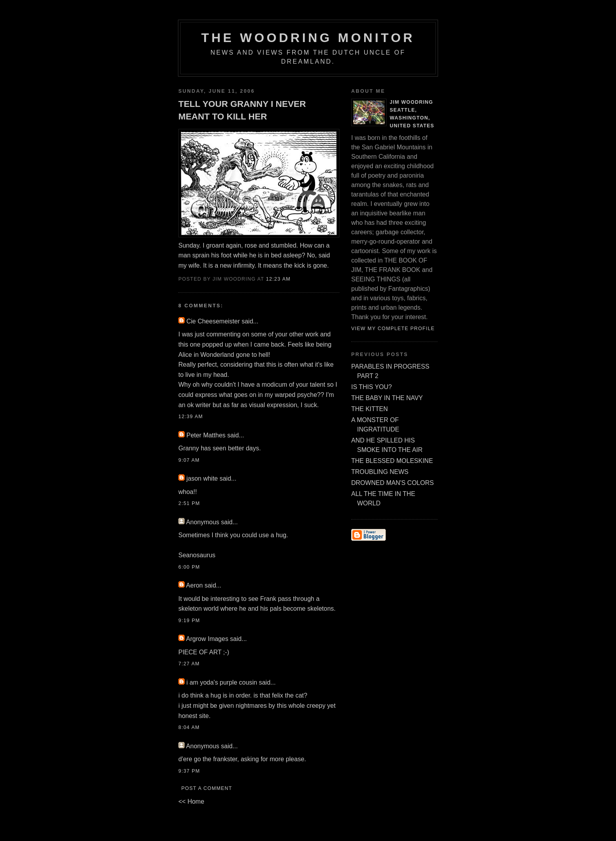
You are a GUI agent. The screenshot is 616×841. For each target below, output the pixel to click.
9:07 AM (189, 460)
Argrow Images (207, 639)
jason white (202, 478)
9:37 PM (189, 771)
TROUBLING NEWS (380, 472)
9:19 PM (189, 621)
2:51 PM (189, 503)
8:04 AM (189, 727)
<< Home (191, 802)
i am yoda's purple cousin (222, 682)
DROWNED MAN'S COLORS (392, 483)
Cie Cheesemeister (213, 321)
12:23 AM (278, 279)
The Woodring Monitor (308, 38)
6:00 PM (189, 567)
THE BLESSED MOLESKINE (392, 461)
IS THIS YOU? (371, 387)
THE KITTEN (369, 409)
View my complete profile (393, 329)
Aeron (195, 585)
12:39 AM (191, 417)
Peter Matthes (206, 435)
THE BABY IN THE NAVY (387, 398)
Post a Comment (206, 788)
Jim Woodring (412, 102)
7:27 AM (189, 664)
